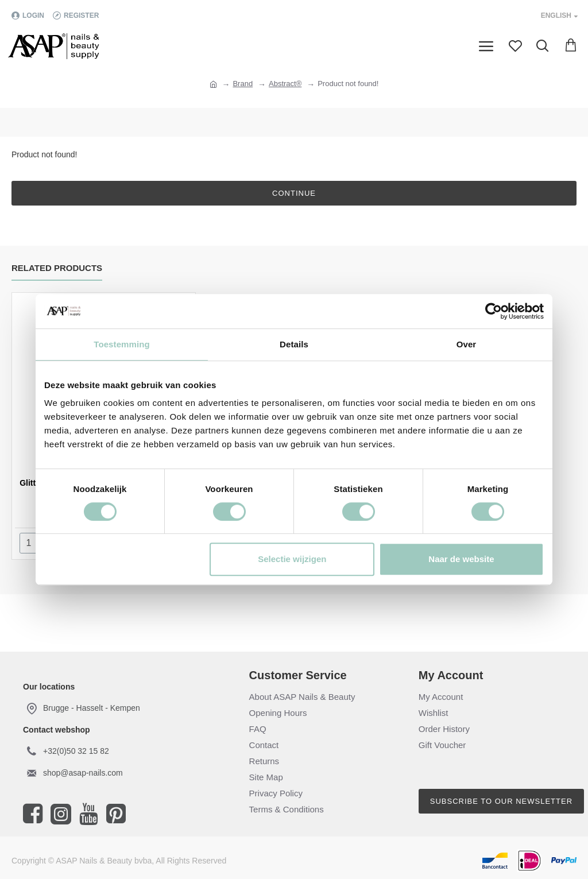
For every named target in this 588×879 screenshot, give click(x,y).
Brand (243, 84)
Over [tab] (467, 344)
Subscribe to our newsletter (501, 801)
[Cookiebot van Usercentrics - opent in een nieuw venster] (494, 311)
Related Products (57, 268)
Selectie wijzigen (292, 559)
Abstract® (285, 84)
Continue (294, 193)
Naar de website (461, 559)
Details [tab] (294, 344)
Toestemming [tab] (122, 344)
